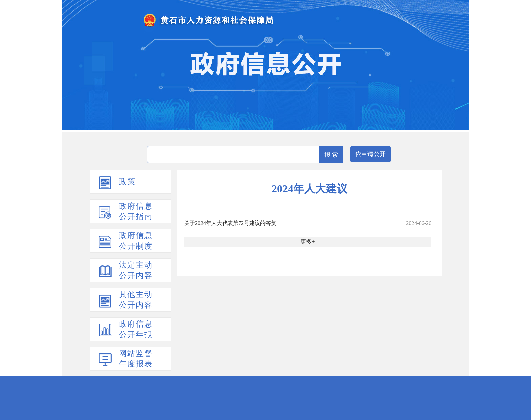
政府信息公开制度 (136, 241)
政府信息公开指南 (136, 211)
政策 (127, 182)
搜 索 (331, 155)
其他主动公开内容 (136, 300)
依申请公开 (370, 154)
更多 (306, 242)
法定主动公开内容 (136, 270)
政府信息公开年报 (136, 329)
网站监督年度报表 (136, 359)
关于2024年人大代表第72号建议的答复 (230, 223)
